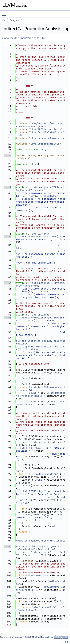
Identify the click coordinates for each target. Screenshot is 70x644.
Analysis (14, 20)
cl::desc (27, 199)
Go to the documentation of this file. (24, 38)
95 (8, 546)
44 (8, 283)
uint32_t (41, 555)
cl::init (29, 196)
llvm (42, 150)
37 (8, 236)
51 (8, 318)
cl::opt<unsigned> (39, 187)
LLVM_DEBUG (26, 448)
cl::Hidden (51, 196)
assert (26, 486)
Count (57, 373)
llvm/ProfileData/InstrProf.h (41, 134)
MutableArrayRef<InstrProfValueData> (41, 542)
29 (8, 187)
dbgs (38, 448)
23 (8, 156)
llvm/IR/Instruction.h (46, 129)
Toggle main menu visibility (5, 12)
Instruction (38, 442)
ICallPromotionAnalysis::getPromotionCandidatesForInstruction (41, 548)
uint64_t (46, 373)
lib (4, 20)
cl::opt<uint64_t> (39, 234)
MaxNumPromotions (33, 318)
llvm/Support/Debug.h (45, 144)
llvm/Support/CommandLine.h (40, 140)
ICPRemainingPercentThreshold (41, 189)
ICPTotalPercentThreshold (39, 236)
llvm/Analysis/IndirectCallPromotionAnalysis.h (41, 125)
